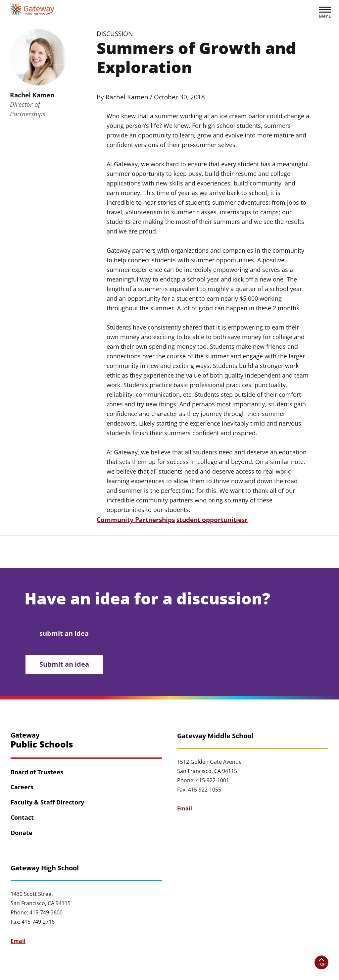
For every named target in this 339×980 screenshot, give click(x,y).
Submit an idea (65, 664)
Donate (22, 833)
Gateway (42, 740)
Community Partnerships (136, 519)
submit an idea (64, 633)
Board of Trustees (37, 772)
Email (185, 808)
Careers (22, 787)
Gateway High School (45, 868)
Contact (22, 817)
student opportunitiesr (212, 519)
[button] (325, 14)
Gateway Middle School (215, 736)
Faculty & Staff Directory (47, 802)
